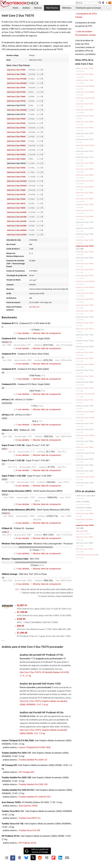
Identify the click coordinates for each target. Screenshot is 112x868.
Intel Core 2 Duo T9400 (16, 190)
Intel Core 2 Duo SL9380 (17, 226)
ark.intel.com (34, 307)
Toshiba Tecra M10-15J (30, 818)
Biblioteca (67, 8)
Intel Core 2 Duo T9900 (16, 70)
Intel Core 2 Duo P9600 (16, 123)
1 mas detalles (21, 333)
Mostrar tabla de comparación (46, 333)
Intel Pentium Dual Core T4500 (87, 555)
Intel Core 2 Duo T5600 (85, 447)
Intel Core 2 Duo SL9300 (17, 235)
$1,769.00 (22, 612)
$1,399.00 (22, 633)
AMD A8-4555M (82, 531)
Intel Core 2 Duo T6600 (16, 208)
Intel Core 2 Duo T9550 (16, 88)
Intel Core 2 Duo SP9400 (17, 79)
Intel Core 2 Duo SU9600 (17, 230)
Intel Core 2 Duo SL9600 (17, 212)
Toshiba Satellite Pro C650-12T (33, 760)
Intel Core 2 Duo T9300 (16, 199)
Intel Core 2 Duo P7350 (16, 92)
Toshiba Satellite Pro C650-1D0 (33, 784)
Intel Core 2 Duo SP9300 (17, 181)
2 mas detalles (21, 584)
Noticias (38, 8)
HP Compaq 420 (26, 772)
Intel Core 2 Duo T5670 (85, 388)
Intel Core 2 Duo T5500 (85, 80)
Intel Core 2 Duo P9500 (16, 128)
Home (15, 8)
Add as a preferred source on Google (37, 851)
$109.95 (21, 619)
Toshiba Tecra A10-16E (29, 830)
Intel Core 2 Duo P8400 (16, 154)
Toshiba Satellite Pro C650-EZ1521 (35, 797)
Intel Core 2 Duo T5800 (85, 323)
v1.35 (3, 641)
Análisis (26, 8)
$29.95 (21, 626)
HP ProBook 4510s (28, 843)
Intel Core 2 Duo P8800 (16, 145)
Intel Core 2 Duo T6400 (16, 159)
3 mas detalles (21, 486)
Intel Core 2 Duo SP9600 (17, 186)
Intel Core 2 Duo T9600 (16, 97)
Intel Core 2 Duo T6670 (16, 203)
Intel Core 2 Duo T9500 (16, 119)
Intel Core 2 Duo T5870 (85, 329)
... (109, 8)
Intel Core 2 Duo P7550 (16, 132)
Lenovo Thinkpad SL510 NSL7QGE (35, 747)
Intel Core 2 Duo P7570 (16, 150)
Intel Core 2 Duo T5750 (85, 400)
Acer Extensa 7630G (28, 806)
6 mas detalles (21, 348)
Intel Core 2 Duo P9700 (16, 101)
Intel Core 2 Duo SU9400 (17, 83)
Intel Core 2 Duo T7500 (85, 311)
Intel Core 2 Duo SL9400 (17, 221)
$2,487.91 (22, 605)
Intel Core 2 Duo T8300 (16, 141)
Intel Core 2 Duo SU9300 (17, 110)
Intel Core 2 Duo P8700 (16, 194)
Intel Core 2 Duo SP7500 (85, 98)
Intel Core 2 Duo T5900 (85, 252)
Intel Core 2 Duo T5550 (85, 376)
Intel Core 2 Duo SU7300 (17, 217)
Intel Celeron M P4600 (85, 519)
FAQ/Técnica (52, 8)
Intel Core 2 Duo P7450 (16, 177)
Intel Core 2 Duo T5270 (85, 104)
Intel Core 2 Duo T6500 (16, 168)
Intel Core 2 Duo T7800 (85, 204)
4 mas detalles (21, 455)
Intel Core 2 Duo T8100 (16, 172)
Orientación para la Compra (88, 8)
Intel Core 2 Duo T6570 (85, 246)
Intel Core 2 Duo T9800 (16, 74)
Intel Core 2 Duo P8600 (16, 137)
